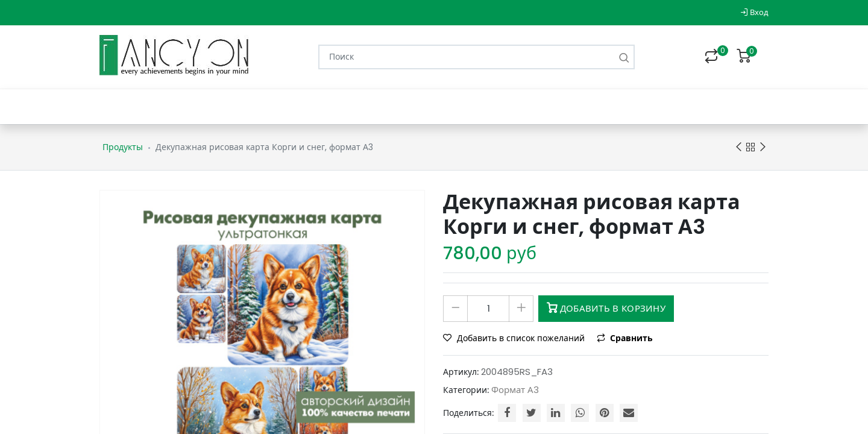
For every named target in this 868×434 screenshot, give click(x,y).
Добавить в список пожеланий (515, 338)
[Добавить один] (521, 309)
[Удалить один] (455, 309)
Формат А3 (515, 390)
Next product (763, 147)
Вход (754, 12)
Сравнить (625, 338)
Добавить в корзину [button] (606, 308)
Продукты (123, 147)
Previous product (739, 147)
